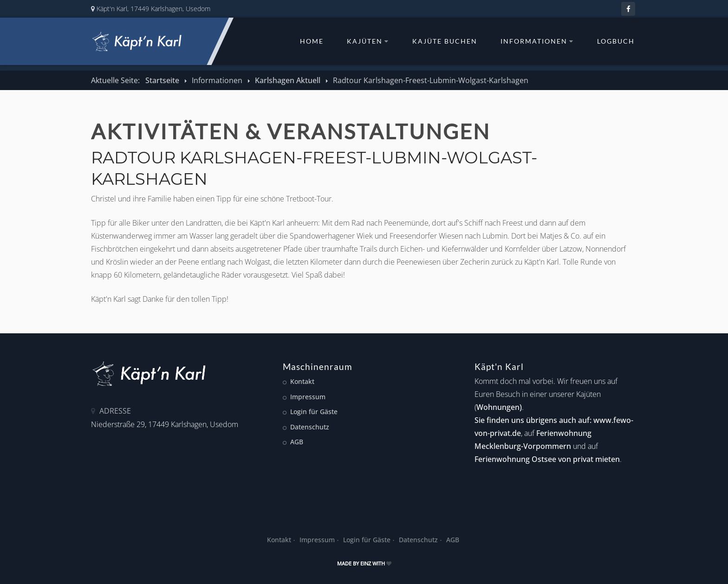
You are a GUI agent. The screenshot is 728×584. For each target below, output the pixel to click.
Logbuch (616, 41)
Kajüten (368, 41)
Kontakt (302, 381)
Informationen (537, 41)
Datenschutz (310, 427)
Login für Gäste (314, 412)
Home (312, 41)
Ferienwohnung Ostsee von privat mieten (547, 459)
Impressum (308, 397)
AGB (297, 442)
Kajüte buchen (445, 41)
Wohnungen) (499, 407)
